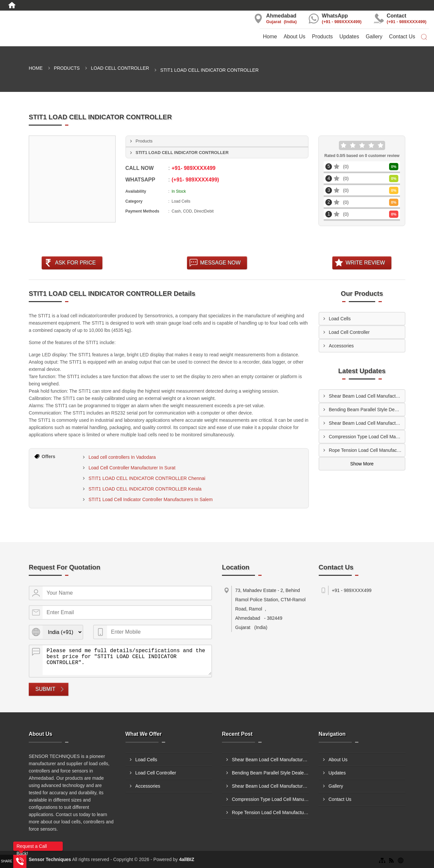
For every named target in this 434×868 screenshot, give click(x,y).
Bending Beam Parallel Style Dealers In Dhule (367, 410)
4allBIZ (187, 859)
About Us (295, 37)
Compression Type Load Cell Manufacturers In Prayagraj (367, 437)
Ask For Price (75, 263)
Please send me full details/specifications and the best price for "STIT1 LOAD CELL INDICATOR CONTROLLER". (127, 660)
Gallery (374, 37)
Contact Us (402, 37)
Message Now (220, 263)
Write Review (365, 263)
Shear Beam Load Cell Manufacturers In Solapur (367, 423)
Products (322, 37)
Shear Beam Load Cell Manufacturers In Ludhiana (367, 396)
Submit (45, 689)
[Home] (12, 5)
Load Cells (340, 319)
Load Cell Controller (120, 68)
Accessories (341, 346)
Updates (349, 37)
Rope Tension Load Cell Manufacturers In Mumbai (367, 450)
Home (270, 37)
